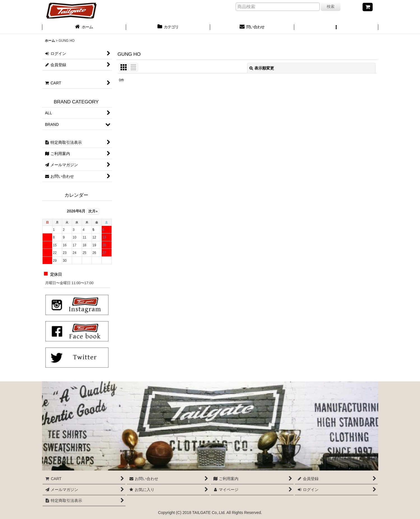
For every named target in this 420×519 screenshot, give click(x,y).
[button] (336, 27)
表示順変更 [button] (262, 68)
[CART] (368, 7)
